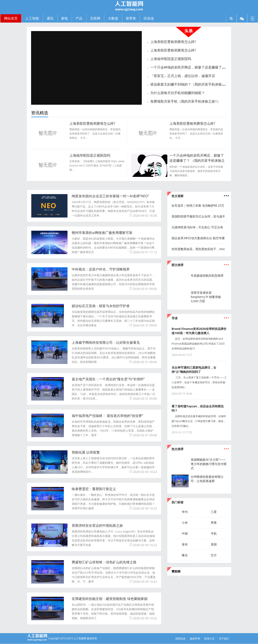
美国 (214, 544)
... (226, 263)
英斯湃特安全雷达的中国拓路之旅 (97, 525)
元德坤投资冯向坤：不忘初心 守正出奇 (197, 227)
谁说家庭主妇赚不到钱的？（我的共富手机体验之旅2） (192, 84)
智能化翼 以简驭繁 (86, 452)
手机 (214, 533)
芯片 (214, 555)
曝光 (185, 555)
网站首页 (11, 18)
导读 (175, 318)
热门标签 (178, 502)
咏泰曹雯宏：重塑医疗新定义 (94, 489)
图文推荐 (178, 265)
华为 (185, 512)
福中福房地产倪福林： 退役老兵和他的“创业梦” (107, 416)
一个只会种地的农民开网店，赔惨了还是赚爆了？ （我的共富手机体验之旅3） (197, 160)
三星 (214, 512)
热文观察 (178, 196)
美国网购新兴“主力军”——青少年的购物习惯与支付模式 (209, 464)
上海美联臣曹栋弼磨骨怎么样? (173, 42)
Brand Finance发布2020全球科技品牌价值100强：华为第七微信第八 (199, 331)
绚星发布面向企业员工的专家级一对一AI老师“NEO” (110, 196)
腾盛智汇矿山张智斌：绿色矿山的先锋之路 (104, 562)
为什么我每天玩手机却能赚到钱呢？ (178, 93)
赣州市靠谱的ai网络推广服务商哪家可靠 (102, 233)
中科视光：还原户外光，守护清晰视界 (101, 269)
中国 (185, 533)
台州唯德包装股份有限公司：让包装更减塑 (207, 479)
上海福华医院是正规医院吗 (171, 59)
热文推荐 (178, 449)
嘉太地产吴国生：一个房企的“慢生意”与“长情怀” (108, 379)
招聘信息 (181, 639)
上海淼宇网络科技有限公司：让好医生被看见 (106, 342)
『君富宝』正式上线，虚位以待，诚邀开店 (183, 76)
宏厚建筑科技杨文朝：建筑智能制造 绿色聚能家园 (110, 599)
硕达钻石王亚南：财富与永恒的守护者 (101, 306)
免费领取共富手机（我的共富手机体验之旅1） (185, 101)
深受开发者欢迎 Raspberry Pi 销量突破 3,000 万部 (206, 297)
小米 (185, 523)
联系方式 (209, 639)
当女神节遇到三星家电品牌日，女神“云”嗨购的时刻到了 (194, 370)
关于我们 (224, 639)
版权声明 (195, 639)
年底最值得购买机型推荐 (207, 275)
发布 (185, 544)
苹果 (214, 523)
